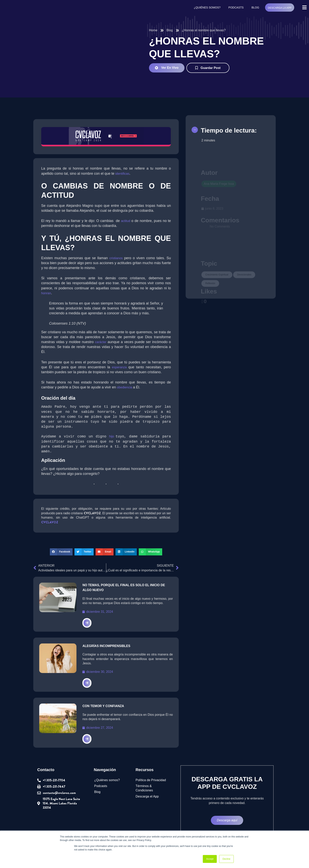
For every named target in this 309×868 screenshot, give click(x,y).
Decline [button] (226, 859)
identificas (124, 174)
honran (46, 293)
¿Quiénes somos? (207, 8)
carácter (101, 342)
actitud (127, 221)
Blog (255, 8)
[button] (61, 553)
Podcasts (236, 8)
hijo (112, 437)
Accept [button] (210, 859)
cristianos (117, 258)
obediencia (128, 388)
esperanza (120, 368)
